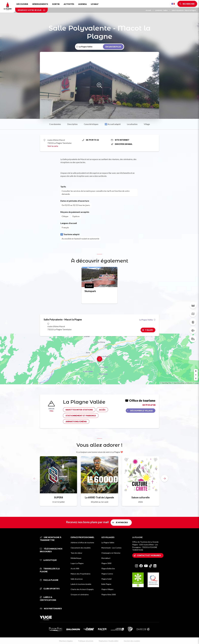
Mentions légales (66, 641)
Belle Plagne (106, 584)
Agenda (82, 4)
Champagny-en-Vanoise (111, 553)
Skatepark (90, 291)
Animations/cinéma (76, 421)
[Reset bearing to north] (196, 379)
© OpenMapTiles (166, 383)
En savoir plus (113, 47)
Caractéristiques (91, 124)
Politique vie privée (86, 641)
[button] (164, 478)
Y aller (149, 330)
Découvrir (22, 4)
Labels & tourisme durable (81, 584)
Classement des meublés (81, 548)
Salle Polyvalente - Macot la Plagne (184, 10)
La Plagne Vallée (147, 320)
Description (72, 124)
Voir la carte (53, 146)
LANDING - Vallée (163, 10)
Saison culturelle (141, 497)
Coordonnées (55, 124)
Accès (102, 410)
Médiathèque (76, 558)
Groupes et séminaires (80, 594)
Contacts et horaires (149, 555)
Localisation (132, 124)
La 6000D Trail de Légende (99, 497)
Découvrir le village (142, 411)
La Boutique (48, 560)
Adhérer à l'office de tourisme (82, 542)
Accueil (150, 10)
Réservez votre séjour (31, 10)
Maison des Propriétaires (81, 574)
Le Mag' (95, 4)
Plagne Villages (107, 589)
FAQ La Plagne (49, 580)
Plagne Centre (107, 574)
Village (147, 124)
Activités (69, 4)
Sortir (56, 4)
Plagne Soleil (106, 579)
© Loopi (196, 383)
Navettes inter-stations (79, 410)
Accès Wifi (75, 568)
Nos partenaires (51, 608)
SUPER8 (59, 497)
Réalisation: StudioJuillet (109, 641)
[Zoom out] (196, 375)
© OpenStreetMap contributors (182, 383)
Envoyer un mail (122, 144)
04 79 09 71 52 (90, 140)
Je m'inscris (122, 522)
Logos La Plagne (77, 563)
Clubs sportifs (50, 589)
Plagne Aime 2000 (109, 594)
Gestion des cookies (132, 641)
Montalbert (106, 558)
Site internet (120, 140)
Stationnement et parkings (81, 416)
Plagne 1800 (106, 563)
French (173, 4)
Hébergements (40, 4)
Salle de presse (77, 579)
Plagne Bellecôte (108, 568)
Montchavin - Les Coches (111, 548)
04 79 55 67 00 (149, 405)
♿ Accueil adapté (113, 124)
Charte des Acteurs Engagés (82, 589)
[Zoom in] (196, 371)
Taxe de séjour (76, 553)
